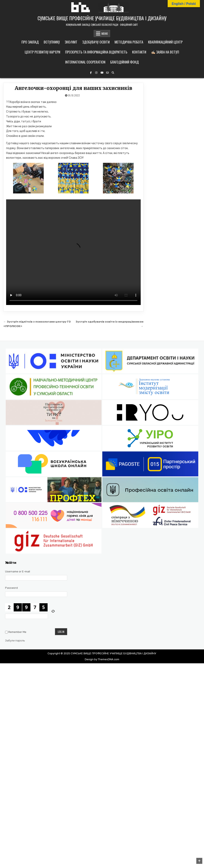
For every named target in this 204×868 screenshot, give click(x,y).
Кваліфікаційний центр (165, 42)
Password (11, 588)
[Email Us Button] (107, 73)
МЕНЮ (105, 34)
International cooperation (85, 62)
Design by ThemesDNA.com (102, 659)
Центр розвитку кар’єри (42, 52)
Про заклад (30, 42)
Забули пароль (15, 641)
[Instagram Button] (96, 73)
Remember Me (17, 632)
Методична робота (129, 42)
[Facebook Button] (91, 73)
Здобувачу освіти (96, 42)
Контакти (139, 52)
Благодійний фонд (125, 62)
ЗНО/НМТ (71, 42)
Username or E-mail (18, 571)
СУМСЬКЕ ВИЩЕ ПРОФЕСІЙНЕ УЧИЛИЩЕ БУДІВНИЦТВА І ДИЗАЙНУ (102, 18)
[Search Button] (113, 73)
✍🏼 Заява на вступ (165, 52)
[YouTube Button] (102, 73)
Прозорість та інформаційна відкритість (96, 52)
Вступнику (52, 42)
